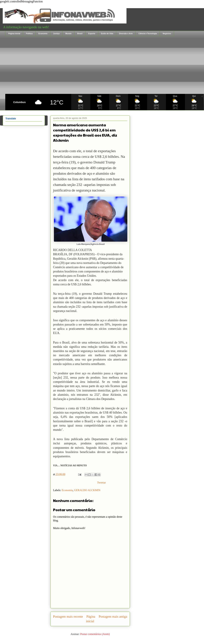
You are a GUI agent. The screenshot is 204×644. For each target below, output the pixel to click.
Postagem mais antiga (113, 617)
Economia (43, 34)
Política (29, 34)
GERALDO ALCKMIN (87, 490)
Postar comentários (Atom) (95, 634)
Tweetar (101, 483)
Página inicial (14, 34)
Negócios (167, 34)
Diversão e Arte (126, 34)
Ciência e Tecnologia (148, 34)
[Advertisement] (105, 65)
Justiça (56, 34)
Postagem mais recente (68, 617)
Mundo (68, 34)
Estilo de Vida (107, 34)
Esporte (92, 34)
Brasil (80, 34)
